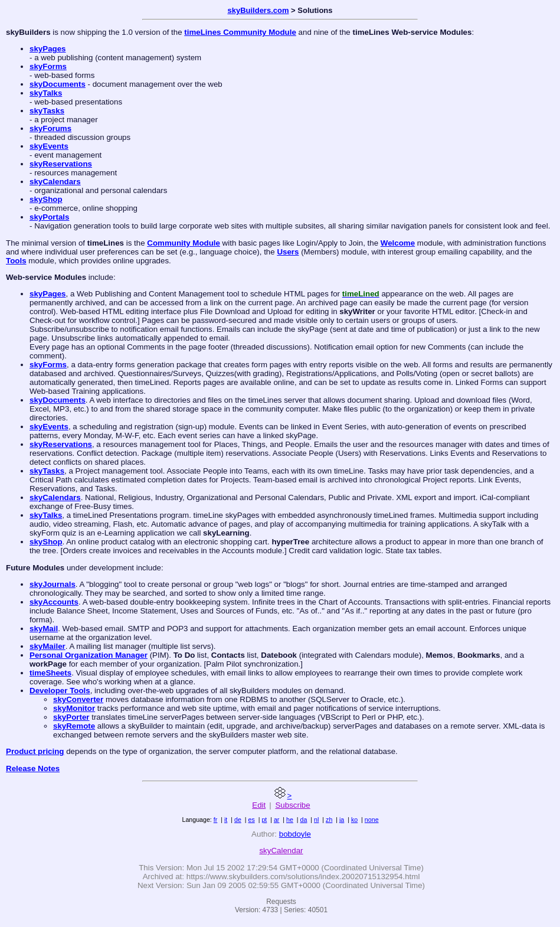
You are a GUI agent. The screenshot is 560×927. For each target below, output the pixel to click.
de (238, 820)
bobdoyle (295, 834)
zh (329, 820)
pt (264, 820)
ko (354, 820)
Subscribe (292, 805)
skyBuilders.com (258, 10)
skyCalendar (281, 851)
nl (316, 820)
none (372, 820)
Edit (259, 805)
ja (342, 820)
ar (276, 820)
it (226, 820)
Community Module (184, 243)
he (290, 820)
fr (216, 820)
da (304, 820)
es (251, 820)
